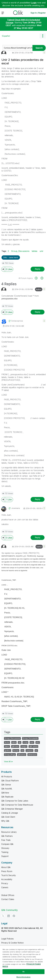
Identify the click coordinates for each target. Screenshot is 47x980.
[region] (23, 963)
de (20, 742)
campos (29, 751)
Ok (23, 972)
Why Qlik (5, 821)
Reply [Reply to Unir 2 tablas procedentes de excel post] (38, 269)
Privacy (5, 883)
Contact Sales (8, 899)
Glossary (5, 848)
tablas (35, 251)
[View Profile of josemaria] (16, 508)
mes (32, 742)
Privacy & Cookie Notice (12, 943)
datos (7, 746)
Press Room (7, 871)
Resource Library (9, 832)
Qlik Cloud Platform (10, 781)
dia (22, 751)
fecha (7, 742)
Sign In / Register (38, 13)
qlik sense (33, 746)
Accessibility (7, 879)
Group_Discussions (20, 251)
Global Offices (8, 895)
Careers (5, 887)
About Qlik (6, 867)
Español (6, 36)
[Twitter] (3, 916)
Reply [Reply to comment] (38, 312)
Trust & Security (9, 875)
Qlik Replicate (7, 797)
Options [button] (43, 36)
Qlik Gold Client (8, 817)
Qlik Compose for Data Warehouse (17, 805)
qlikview (15, 746)
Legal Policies (7, 939)
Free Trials (6, 840)
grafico (8, 751)
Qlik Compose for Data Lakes (15, 801)
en (36, 751)
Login (34, 3)
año (38, 742)
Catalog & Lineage (10, 813)
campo (24, 746)
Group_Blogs (10, 755)
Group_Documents (30, 738)
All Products (7, 777)
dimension (32, 755)
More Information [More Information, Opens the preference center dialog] (23, 977)
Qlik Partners (7, 836)
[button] (44, 52)
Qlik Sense (6, 785)
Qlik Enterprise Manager (12, 809)
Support (5, 856)
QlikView (5, 793)
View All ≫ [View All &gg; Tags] (8, 761)
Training (5, 852)
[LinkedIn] (9, 916)
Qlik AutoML (7, 789)
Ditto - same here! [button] (11, 257)
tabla (14, 742)
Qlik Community (9, 910)
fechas (16, 751)
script (25, 742)
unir (41, 251)
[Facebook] (14, 916)
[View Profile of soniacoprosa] (17, 321)
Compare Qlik (7, 844)
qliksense (22, 755)
